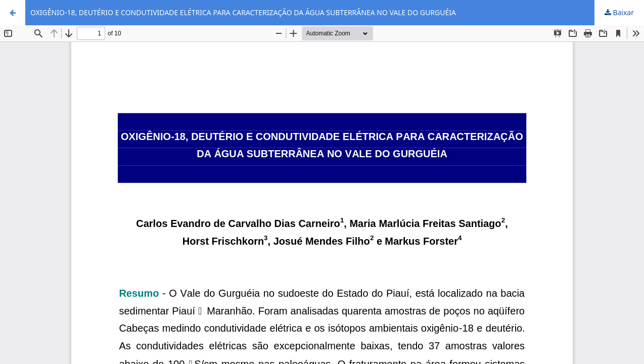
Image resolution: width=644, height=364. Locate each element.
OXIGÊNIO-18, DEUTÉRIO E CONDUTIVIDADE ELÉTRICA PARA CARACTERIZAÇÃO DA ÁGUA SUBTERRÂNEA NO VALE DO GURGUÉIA (243, 12)
